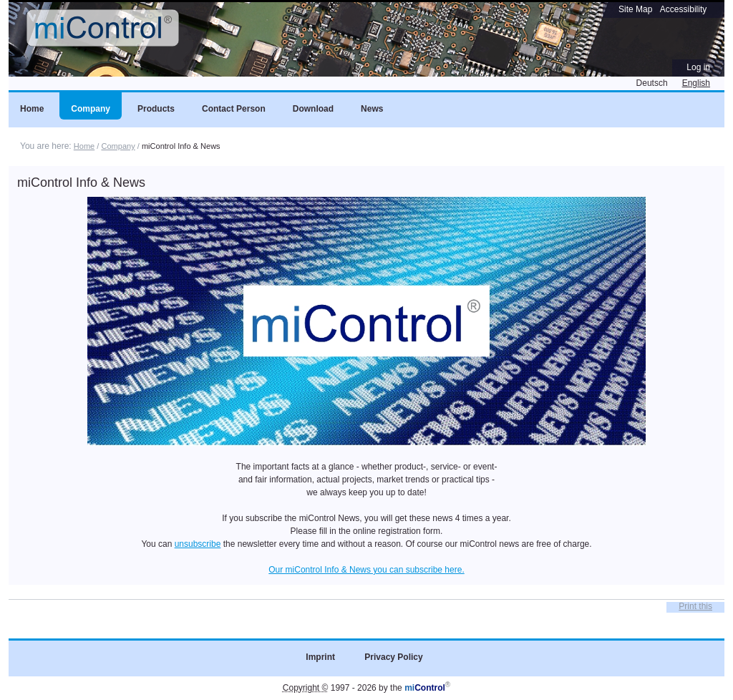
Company (118, 146)
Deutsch (652, 83)
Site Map (635, 9)
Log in (698, 67)
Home (84, 146)
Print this (695, 606)
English (696, 83)
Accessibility (683, 9)
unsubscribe (198, 544)
